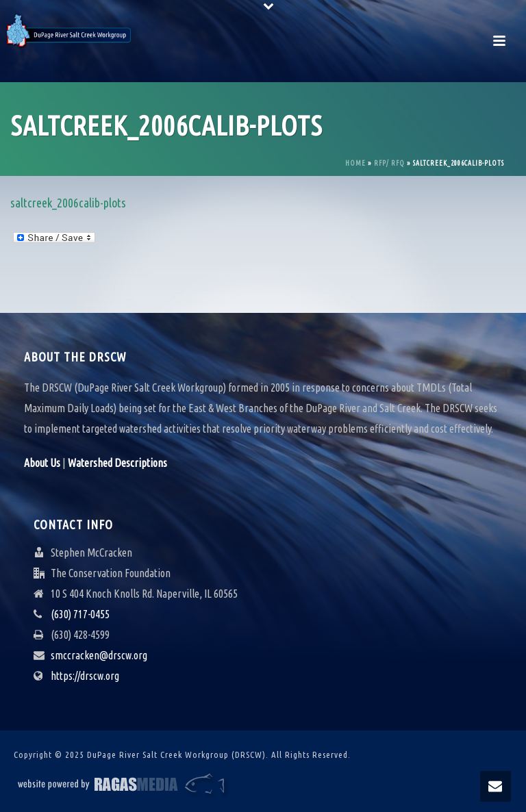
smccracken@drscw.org (99, 655)
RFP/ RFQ (389, 163)
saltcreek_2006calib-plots (68, 203)
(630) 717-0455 (80, 614)
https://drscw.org (85, 676)
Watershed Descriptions (117, 463)
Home (355, 163)
